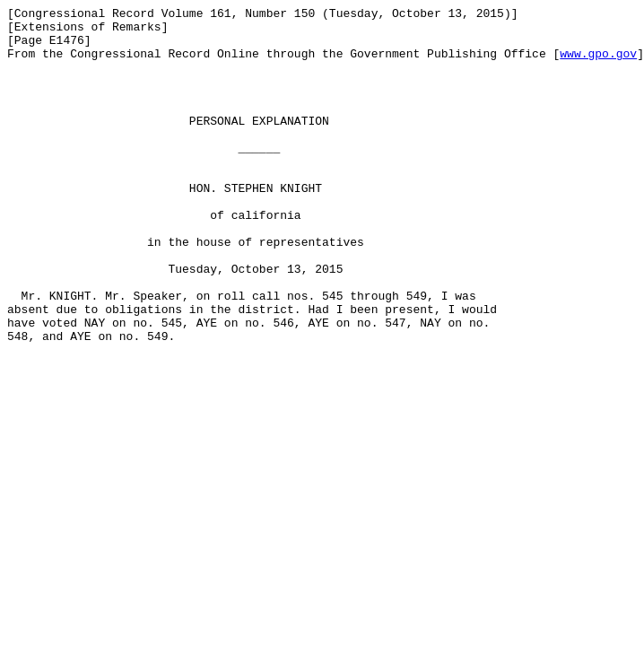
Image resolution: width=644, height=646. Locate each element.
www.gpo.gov (598, 64)
